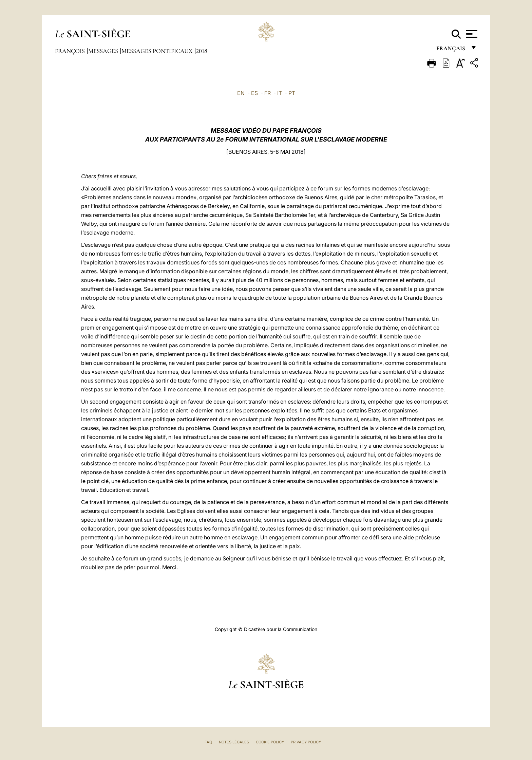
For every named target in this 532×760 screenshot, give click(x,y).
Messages (104, 51)
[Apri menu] (471, 34)
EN (241, 93)
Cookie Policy (270, 742)
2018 (202, 51)
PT (292, 93)
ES (254, 93)
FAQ (208, 742)
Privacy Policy (306, 742)
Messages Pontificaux (158, 51)
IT (280, 93)
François (71, 51)
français (451, 50)
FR (268, 93)
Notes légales (234, 742)
